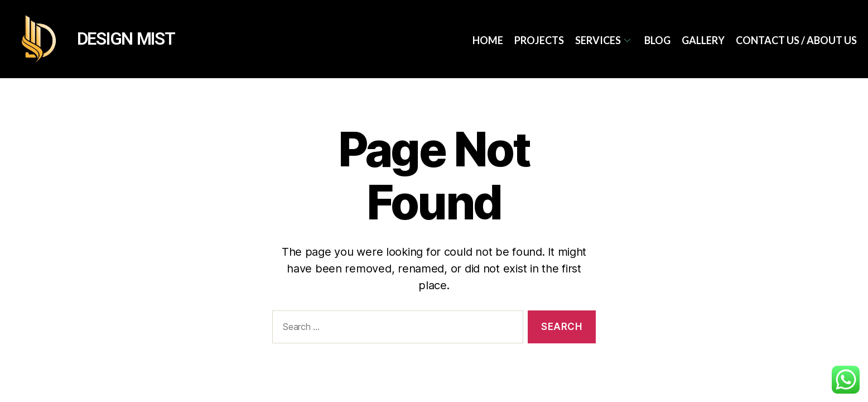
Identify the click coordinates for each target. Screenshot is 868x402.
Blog (657, 40)
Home (488, 40)
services (604, 40)
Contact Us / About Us (796, 40)
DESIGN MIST (126, 39)
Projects (539, 40)
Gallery (703, 40)
